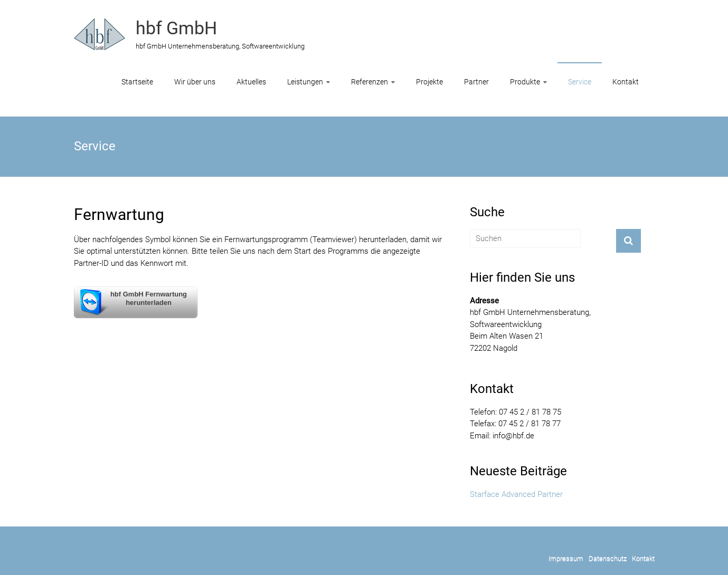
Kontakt (626, 82)
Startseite (137, 82)
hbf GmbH (176, 28)
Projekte (429, 82)
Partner (476, 82)
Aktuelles (251, 82)
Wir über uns (195, 82)
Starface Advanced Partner (516, 494)
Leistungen (305, 82)
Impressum (566, 558)
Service (580, 82)
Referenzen (370, 82)
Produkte (525, 82)
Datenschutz (608, 558)
